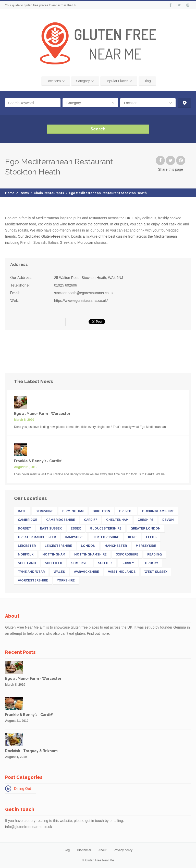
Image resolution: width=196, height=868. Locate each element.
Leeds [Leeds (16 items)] (151, 537)
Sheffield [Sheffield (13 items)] (54, 563)
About (102, 850)
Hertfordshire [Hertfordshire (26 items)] (106, 537)
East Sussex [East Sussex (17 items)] (51, 528)
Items (24, 193)
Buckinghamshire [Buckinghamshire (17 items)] (158, 511)
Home (10, 193)
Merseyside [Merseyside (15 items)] (146, 546)
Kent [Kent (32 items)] (133, 537)
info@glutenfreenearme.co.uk (29, 827)
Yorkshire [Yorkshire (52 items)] (66, 580)
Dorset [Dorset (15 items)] (24, 528)
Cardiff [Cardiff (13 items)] (91, 520)
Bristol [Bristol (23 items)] (126, 511)
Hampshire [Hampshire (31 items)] (74, 537)
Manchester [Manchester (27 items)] (116, 546)
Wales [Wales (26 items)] (59, 572)
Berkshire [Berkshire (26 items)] (44, 511)
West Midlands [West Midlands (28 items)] (122, 572)
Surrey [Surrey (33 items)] (128, 563)
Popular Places (117, 81)
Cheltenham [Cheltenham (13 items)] (117, 520)
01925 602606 (66, 285)
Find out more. (98, 633)
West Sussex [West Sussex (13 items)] (156, 572)
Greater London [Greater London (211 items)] (145, 528)
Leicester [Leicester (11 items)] (27, 546)
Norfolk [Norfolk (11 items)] (26, 554)
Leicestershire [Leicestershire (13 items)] (58, 546)
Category (83, 81)
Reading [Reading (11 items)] (155, 554)
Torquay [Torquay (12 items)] (150, 563)
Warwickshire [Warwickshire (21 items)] (86, 572)
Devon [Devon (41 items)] (168, 520)
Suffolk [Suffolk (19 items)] (105, 563)
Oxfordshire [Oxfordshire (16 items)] (127, 554)
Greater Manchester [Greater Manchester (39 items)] (37, 537)
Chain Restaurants (49, 193)
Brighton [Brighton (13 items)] (101, 511)
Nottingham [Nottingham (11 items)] (54, 554)
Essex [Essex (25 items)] (76, 528)
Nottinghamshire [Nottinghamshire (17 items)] (90, 554)
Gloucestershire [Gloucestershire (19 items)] (106, 528)
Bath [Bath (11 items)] (22, 511)
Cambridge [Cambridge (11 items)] (28, 520)
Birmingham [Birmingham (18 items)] (73, 511)
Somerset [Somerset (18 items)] (80, 563)
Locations (54, 81)
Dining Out (22, 789)
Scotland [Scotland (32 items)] (27, 563)
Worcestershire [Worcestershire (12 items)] (33, 580)
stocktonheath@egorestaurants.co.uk (84, 293)
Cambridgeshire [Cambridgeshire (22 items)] (61, 520)
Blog (147, 81)
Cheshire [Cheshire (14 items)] (146, 520)
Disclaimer (84, 850)
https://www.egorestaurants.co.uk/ (81, 301)
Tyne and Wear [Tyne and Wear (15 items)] (31, 572)
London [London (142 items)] (88, 546)
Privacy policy (123, 850)
